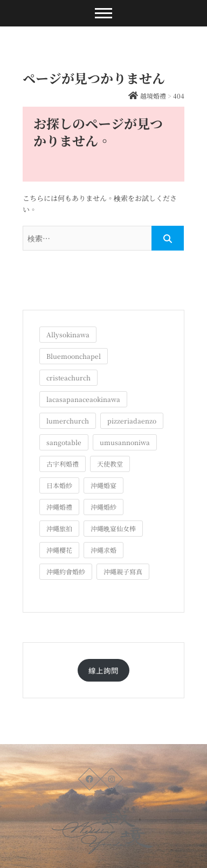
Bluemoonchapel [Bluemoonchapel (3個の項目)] (74, 356)
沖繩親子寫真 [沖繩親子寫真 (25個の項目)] (123, 571)
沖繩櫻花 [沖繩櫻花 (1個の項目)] (59, 550)
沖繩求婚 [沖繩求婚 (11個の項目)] (103, 550)
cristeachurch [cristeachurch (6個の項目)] (68, 377)
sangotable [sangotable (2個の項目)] (64, 442)
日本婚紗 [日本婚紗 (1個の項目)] (59, 485)
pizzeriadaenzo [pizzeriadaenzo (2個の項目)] (132, 421)
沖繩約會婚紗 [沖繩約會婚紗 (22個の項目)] (66, 571)
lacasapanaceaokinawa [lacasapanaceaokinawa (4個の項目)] (83, 399)
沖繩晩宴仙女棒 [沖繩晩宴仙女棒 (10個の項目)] (113, 528)
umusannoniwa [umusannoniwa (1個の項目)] (125, 442)
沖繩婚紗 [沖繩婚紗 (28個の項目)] (103, 507)
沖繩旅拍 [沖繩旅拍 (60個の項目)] (59, 528)
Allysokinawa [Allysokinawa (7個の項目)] (68, 334)
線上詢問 (103, 670)
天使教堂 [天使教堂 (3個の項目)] (110, 464)
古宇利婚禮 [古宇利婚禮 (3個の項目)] (63, 464)
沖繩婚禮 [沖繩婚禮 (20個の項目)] (59, 507)
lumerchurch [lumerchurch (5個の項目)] (68, 421)
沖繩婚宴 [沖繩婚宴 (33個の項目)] (103, 485)
